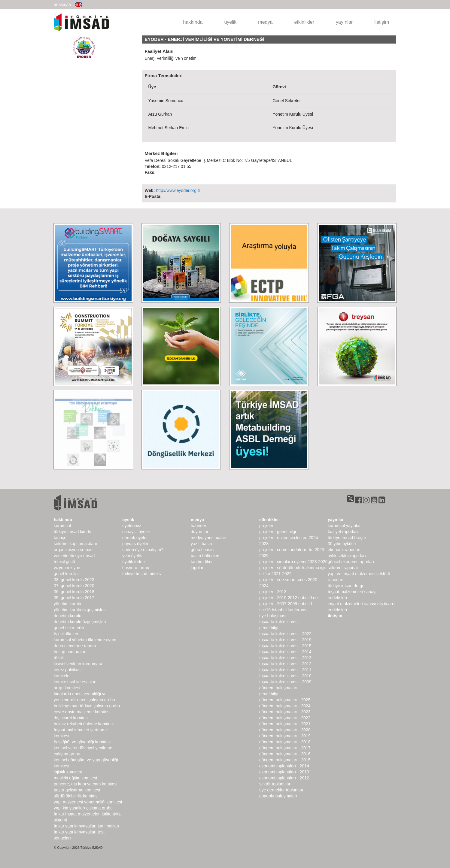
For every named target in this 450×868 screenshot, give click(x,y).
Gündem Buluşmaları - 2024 (285, 706)
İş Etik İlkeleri (66, 634)
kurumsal (62, 526)
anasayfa (62, 5)
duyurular (199, 532)
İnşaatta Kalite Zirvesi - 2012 (285, 664)
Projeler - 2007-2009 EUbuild (286, 604)
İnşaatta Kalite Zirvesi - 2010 (285, 676)
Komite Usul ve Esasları (75, 682)
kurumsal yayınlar (344, 526)
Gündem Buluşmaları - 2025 (285, 700)
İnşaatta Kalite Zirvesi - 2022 (285, 634)
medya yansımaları (208, 538)
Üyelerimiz (132, 526)
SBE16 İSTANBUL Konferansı (283, 610)
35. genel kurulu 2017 (74, 598)
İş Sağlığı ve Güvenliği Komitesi (82, 742)
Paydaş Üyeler (135, 544)
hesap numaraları (70, 652)
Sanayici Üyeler (136, 532)
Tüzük (59, 658)
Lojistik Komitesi (68, 772)
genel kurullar (66, 574)
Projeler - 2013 (273, 592)
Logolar (197, 568)
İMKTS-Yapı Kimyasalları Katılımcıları (87, 826)
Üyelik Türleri (134, 562)
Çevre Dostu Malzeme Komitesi (82, 712)
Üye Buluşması (273, 616)
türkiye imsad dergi (345, 586)
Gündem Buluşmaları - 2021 (285, 724)
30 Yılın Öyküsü (342, 544)
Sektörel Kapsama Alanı (75, 544)
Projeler (266, 526)
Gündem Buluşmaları (278, 688)
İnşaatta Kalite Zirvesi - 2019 (285, 640)
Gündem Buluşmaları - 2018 (285, 742)
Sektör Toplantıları (275, 784)
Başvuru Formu (136, 568)
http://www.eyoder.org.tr (178, 190)
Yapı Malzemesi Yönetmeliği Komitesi (88, 802)
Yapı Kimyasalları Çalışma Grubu (83, 808)
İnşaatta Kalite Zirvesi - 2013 (285, 658)
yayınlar (344, 22)
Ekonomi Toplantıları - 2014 (284, 766)
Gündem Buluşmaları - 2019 (285, 736)
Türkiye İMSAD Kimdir (73, 532)
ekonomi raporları (344, 550)
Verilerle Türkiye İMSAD (74, 556)
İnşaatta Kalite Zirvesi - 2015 (285, 646)
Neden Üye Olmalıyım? (143, 550)
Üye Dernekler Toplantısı (281, 790)
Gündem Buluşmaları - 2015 (285, 760)
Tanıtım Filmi (202, 562)
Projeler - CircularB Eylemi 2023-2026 (293, 562)
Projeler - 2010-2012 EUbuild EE (289, 598)
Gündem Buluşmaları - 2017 (285, 748)
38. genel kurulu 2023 (74, 580)
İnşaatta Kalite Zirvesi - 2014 (285, 652)
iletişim (382, 22)
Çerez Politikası (68, 670)
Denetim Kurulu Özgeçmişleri (80, 622)
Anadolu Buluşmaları (278, 796)
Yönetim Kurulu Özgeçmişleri (80, 610)
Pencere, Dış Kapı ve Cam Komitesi (86, 784)
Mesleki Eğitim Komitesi (75, 778)
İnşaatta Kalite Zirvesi (279, 622)
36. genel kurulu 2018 (74, 592)
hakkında (193, 22)
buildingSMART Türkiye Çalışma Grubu (87, 706)
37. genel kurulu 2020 (74, 586)
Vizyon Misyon (67, 568)
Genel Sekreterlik (69, 628)
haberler (198, 526)
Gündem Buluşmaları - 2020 (285, 730)
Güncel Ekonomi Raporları (351, 562)
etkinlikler (304, 22)
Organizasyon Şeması (74, 550)
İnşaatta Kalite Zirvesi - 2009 (285, 682)
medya (265, 22)
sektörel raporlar (343, 568)
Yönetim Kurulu (67, 604)
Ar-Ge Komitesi (67, 688)
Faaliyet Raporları (343, 532)
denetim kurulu (68, 616)
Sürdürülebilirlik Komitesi (76, 796)
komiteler (62, 676)
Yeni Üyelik (132, 556)
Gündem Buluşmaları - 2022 (285, 718)
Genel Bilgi (269, 628)
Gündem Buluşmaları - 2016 (285, 754)
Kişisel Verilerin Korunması (78, 664)
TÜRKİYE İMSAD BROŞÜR (347, 538)
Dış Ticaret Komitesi (71, 718)
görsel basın (202, 550)
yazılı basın (201, 544)
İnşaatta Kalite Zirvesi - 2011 (285, 670)
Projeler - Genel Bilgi (278, 532)
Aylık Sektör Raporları (347, 556)
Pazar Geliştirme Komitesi (77, 790)
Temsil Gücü (64, 562)
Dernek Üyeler (135, 538)
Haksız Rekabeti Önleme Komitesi (84, 724)
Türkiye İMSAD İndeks (142, 574)
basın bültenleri (205, 556)
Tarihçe (60, 538)
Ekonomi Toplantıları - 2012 (284, 778)
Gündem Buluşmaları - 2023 (285, 712)
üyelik (230, 22)
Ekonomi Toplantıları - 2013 (284, 772)
